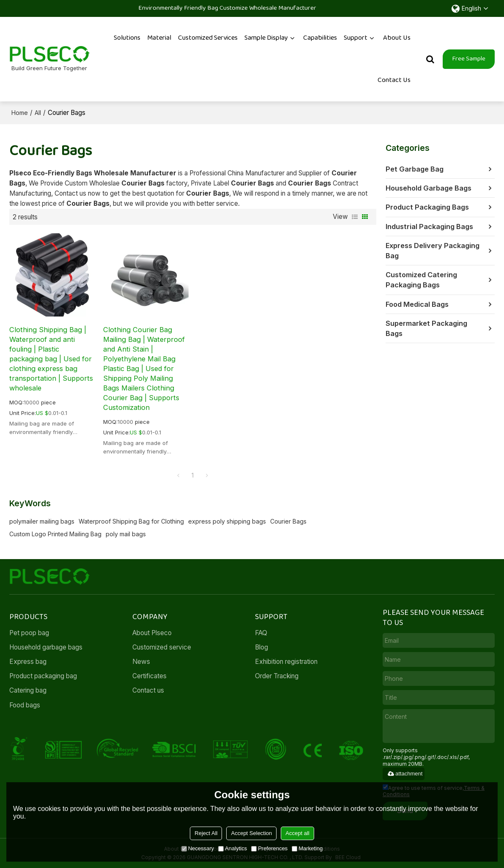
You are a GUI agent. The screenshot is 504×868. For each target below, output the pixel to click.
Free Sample (469, 59)
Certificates (149, 676)
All (38, 113)
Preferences (269, 848)
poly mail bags (126, 534)
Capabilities (320, 38)
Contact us (148, 690)
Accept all (297, 833)
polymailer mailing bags (42, 521)
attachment (405, 774)
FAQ (261, 633)
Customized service (162, 647)
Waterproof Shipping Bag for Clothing (131, 521)
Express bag (28, 662)
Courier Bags (288, 521)
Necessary (198, 848)
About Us (397, 38)
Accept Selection (251, 833)
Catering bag (28, 690)
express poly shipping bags (227, 521)
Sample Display (266, 38)
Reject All (206, 833)
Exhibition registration (286, 662)
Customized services (208, 38)
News (141, 662)
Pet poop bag (29, 633)
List (355, 217)
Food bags (25, 705)
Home (20, 113)
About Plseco (152, 633)
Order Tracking (277, 676)
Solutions (127, 38)
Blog (262, 647)
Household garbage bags (46, 647)
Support (356, 38)
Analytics (233, 848)
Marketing (307, 848)
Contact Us (394, 80)
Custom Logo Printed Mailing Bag (55, 534)
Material (159, 38)
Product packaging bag (43, 676)
